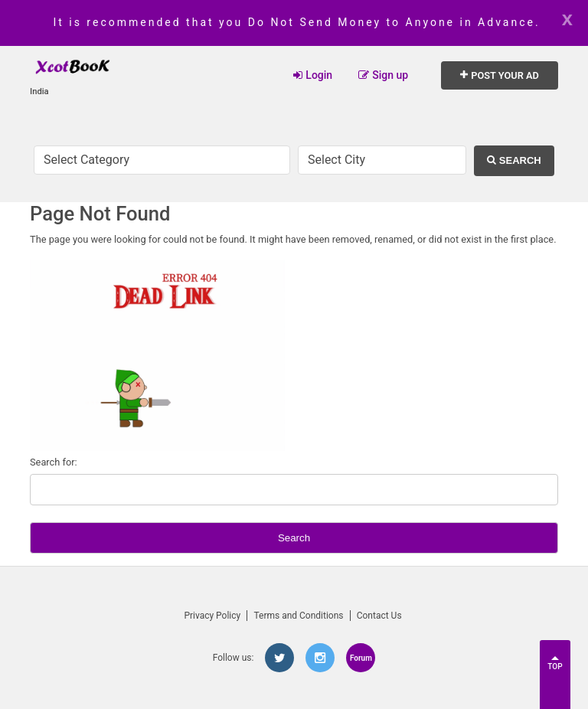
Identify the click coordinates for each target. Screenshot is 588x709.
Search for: (54, 462)
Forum (361, 658)
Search (514, 160)
